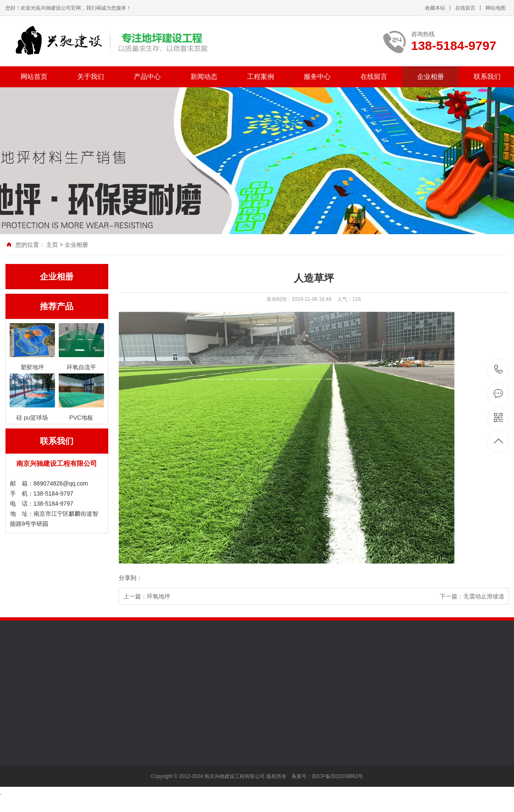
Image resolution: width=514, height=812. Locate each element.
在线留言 (465, 8)
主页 (52, 245)
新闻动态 (204, 77)
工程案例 (261, 77)
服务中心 (317, 77)
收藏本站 (435, 8)
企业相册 (431, 77)
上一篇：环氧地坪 (147, 596)
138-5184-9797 (499, 370)
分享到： (130, 578)
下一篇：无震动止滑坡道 (472, 596)
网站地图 (496, 8)
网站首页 (34, 77)
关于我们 (91, 77)
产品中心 (147, 77)
